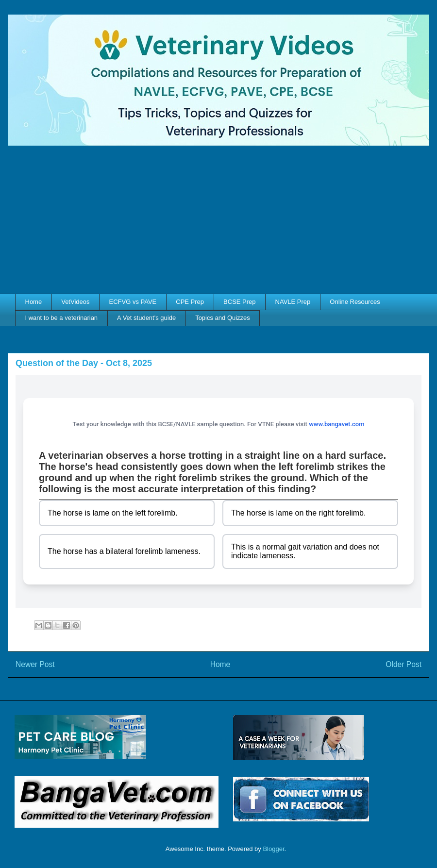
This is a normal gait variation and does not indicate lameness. (305, 551)
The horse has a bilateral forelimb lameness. (124, 551)
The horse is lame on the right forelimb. (298, 513)
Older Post (403, 664)
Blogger (273, 849)
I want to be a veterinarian (62, 318)
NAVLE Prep (293, 302)
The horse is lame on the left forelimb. (113, 513)
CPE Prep (190, 302)
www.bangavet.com (336, 424)
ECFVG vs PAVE (133, 302)
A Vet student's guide (146, 318)
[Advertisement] (218, 221)
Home (34, 302)
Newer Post (35, 664)
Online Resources (355, 302)
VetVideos (75, 302)
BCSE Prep (239, 302)
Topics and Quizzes (223, 318)
